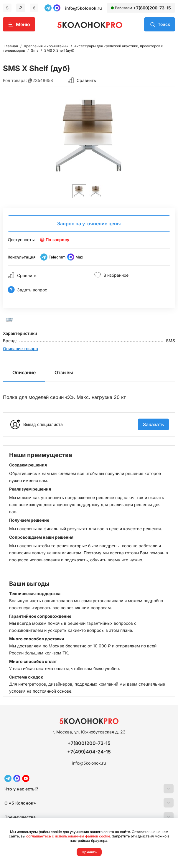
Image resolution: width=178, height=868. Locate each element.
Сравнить (86, 80)
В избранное (111, 275)
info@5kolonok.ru (84, 8)
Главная (11, 46)
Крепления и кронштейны (46, 46)
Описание (24, 372)
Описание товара (20, 349)
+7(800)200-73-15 (152, 8)
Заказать (153, 424)
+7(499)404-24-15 (89, 752)
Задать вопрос (27, 290)
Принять (89, 852)
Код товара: (15, 80)
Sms (35, 50)
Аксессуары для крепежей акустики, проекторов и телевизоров (83, 48)
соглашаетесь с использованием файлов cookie (68, 836)
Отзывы (64, 372)
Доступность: (21, 240)
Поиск (164, 24)
